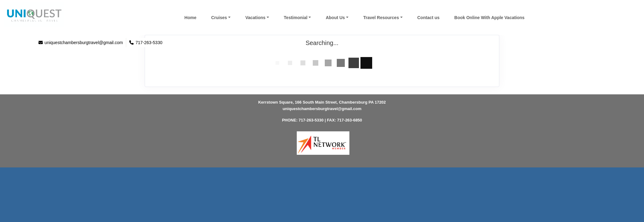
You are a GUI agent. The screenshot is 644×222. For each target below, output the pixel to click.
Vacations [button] (255, 18)
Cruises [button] (219, 18)
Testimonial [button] (296, 18)
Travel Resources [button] (381, 18)
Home (190, 18)
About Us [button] (335, 18)
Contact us (429, 18)
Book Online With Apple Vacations (489, 18)
